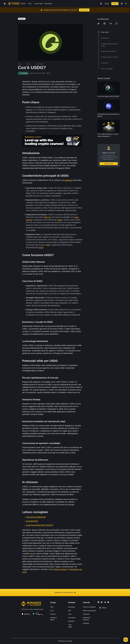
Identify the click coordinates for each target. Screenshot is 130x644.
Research (71, 621)
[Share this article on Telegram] (110, 24)
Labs (70, 614)
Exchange (71, 607)
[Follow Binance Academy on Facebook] (98, 602)
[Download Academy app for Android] (38, 614)
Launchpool (72, 618)
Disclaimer (86, 614)
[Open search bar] (101, 4)
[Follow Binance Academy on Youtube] (108, 602)
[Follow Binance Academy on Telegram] (105, 602)
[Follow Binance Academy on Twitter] (102, 602)
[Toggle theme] (126, 4)
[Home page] (14, 4)
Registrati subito (109, 164)
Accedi (107, 4)
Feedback (86, 623)
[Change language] (122, 4)
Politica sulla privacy (89, 611)
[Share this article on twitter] (98, 24)
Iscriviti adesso (84, 10)
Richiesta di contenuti (87, 619)
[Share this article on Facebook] (105, 24)
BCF (70, 611)
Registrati (115, 4)
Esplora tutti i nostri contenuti (65, 593)
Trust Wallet (70, 626)
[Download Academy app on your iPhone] (26, 614)
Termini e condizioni (89, 607)
